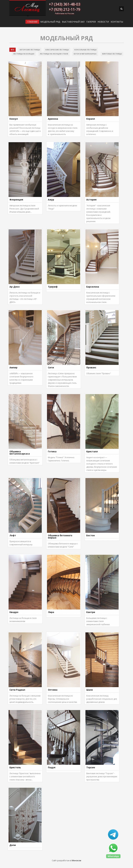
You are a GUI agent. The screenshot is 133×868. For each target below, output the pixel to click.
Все (12, 50)
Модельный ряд (50, 22)
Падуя (52, 767)
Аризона (53, 119)
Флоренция (16, 200)
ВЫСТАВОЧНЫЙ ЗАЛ (73, 22)
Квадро (14, 612)
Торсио (91, 767)
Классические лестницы (57, 50)
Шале (90, 690)
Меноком (76, 860)
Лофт (13, 535)
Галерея (91, 22)
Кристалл (92, 451)
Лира (51, 612)
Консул (14, 119)
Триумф (53, 287)
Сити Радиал (17, 690)
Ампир (13, 367)
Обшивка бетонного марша (60, 537)
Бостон (91, 535)
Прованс (91, 367)
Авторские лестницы (30, 50)
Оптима (53, 690)
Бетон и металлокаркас (85, 54)
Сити (51, 367)
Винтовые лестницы (112, 54)
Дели (13, 845)
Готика (52, 451)
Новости (103, 22)
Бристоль (15, 767)
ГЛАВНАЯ (32, 22)
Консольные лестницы (85, 50)
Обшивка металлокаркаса (20, 453)
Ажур (51, 200)
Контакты (117, 22)
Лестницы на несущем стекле (54, 54)
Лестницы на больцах (24, 54)
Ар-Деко (15, 287)
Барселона (93, 287)
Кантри (91, 612)
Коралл (91, 119)
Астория (91, 200)
